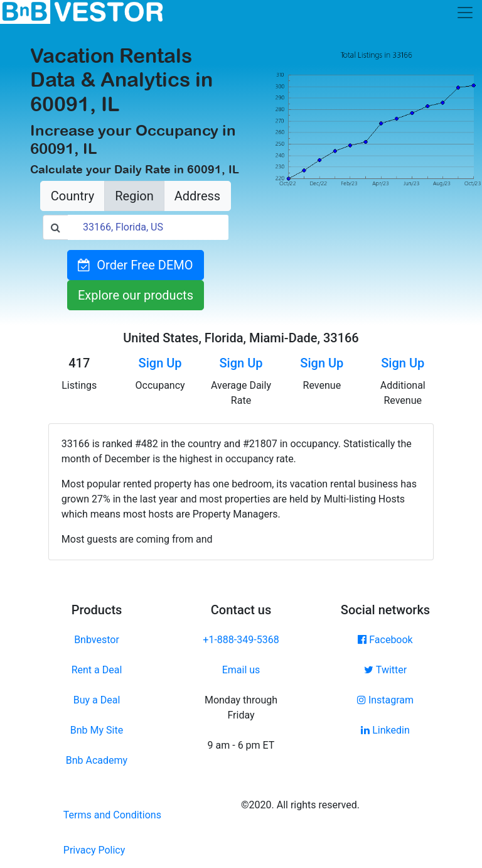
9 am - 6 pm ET (241, 745)
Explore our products (136, 295)
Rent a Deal (97, 670)
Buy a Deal (97, 700)
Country (72, 196)
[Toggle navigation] (465, 13)
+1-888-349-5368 (241, 640)
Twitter (385, 670)
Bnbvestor (97, 640)
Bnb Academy (97, 760)
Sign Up (160, 363)
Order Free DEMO (135, 265)
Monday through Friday (241, 708)
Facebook (385, 640)
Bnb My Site (97, 730)
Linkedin (385, 730)
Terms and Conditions (112, 815)
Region (134, 196)
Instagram (385, 700)
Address (197, 196)
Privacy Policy (94, 850)
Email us (241, 670)
